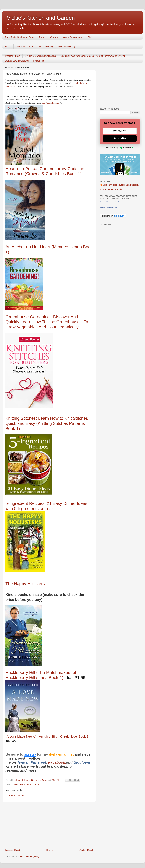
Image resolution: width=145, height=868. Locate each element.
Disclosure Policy (67, 46)
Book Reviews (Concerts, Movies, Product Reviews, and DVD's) (93, 56)
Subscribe (120, 138)
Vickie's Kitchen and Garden (41, 18)
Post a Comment (17, 795)
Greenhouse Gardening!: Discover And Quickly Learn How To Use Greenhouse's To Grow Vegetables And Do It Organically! (47, 322)
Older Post (86, 850)
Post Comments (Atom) (28, 856)
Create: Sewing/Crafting (17, 61)
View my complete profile (111, 189)
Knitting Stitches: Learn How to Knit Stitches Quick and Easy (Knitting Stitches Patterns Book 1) (47, 423)
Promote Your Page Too (108, 208)
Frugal (42, 37)
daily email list (62, 754)
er (27, 762)
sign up (30, 754)
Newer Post (13, 850)
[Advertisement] (49, 825)
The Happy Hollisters (25, 584)
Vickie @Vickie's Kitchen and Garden (121, 185)
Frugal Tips (39, 61)
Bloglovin (82, 762)
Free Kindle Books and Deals (20, 37)
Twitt (21, 762)
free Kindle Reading (50, 103)
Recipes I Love (13, 56)
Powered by (120, 148)
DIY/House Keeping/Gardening (40, 56)
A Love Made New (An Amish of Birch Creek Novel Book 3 (48, 736)
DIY (90, 37)
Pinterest (38, 762)
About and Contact (25, 46)
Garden (54, 37)
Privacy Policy (46, 46)
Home (8, 46)
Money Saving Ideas (73, 37)
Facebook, (57, 762)
